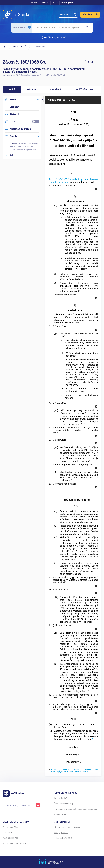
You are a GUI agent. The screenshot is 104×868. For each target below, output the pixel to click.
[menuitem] (68, 15)
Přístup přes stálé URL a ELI (15, 844)
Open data (7, 833)
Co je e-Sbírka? (61, 798)
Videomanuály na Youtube (22, 805)
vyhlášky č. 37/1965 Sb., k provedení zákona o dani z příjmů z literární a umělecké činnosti (75, 770)
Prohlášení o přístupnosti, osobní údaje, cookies (76, 809)
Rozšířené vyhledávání (53, 38)
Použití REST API (10, 838)
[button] (12, 90)
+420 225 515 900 (63, 838)
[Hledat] (88, 28)
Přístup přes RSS (10, 827)
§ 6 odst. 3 (56, 769)
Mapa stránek (60, 814)
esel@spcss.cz (61, 833)
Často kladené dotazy (64, 804)
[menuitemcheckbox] (22, 122)
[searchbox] (58, 28)
